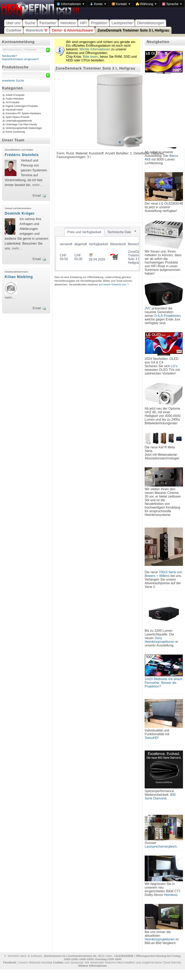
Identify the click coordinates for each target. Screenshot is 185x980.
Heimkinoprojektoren (160, 939)
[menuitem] (70, 4)
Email (37, 196)
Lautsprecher (122, 23)
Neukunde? (10, 56)
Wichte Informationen (95, 49)
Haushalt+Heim (14, 110)
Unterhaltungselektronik (19, 121)
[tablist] (97, 249)
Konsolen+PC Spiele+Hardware (23, 114)
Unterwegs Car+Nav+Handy (21, 125)
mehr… (37, 185)
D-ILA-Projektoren (167, 316)
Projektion (99, 23)
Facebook (10, 962)
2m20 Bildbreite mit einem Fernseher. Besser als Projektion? (164, 683)
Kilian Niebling (19, 277)
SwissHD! (152, 738)
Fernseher (48, 23)
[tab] (84, 232)
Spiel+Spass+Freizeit (18, 117)
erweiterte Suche (13, 81)
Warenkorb (37, 30)
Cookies (58, 962)
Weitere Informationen (92, 966)
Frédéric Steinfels (22, 155)
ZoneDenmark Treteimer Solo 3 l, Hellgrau (133, 30)
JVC (148, 308)
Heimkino (68, 23)
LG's (174, 366)
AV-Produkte (13, 103)
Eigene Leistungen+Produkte (22, 106)
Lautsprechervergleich (161, 846)
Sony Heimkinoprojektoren (160, 640)
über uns (13, 23)
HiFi (83, 23)
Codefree (14, 30)
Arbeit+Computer (15, 95)
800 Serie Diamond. (160, 797)
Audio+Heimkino (15, 99)
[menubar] (119, 4)
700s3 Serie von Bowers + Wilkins (163, 574)
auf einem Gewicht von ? (114, 284)
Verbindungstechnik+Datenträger (24, 128)
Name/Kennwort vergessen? (21, 59)
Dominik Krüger (20, 213)
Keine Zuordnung (15, 132)
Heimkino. (171, 895)
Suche (30, 23)
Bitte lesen (91, 57)
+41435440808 (123, 956)
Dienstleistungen (150, 23)
